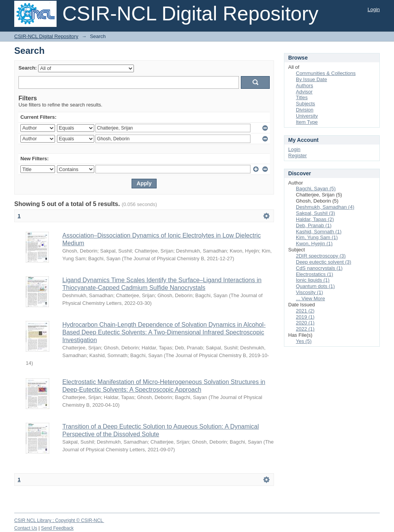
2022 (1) (305, 329)
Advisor (304, 92)
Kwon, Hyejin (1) (314, 244)
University (307, 116)
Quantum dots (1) (315, 286)
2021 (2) (305, 311)
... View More (311, 298)
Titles (302, 97)
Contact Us (26, 528)
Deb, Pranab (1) (314, 225)
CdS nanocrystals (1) (319, 268)
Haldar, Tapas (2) (315, 219)
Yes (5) (304, 341)
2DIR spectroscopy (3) (321, 256)
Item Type (307, 122)
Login (374, 9)
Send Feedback (58, 528)
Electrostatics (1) (315, 274)
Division (305, 110)
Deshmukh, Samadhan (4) (325, 207)
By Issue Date (311, 79)
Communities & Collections (326, 73)
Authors (305, 86)
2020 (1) (305, 323)
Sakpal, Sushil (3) (316, 213)
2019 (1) (305, 317)
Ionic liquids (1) (313, 280)
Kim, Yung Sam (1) (317, 237)
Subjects (306, 104)
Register (297, 155)
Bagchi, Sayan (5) (316, 189)
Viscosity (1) (310, 292)
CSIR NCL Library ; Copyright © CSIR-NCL (59, 520)
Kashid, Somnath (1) (319, 232)
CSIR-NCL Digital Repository (46, 36)
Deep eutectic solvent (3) (324, 262)
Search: (28, 68)
